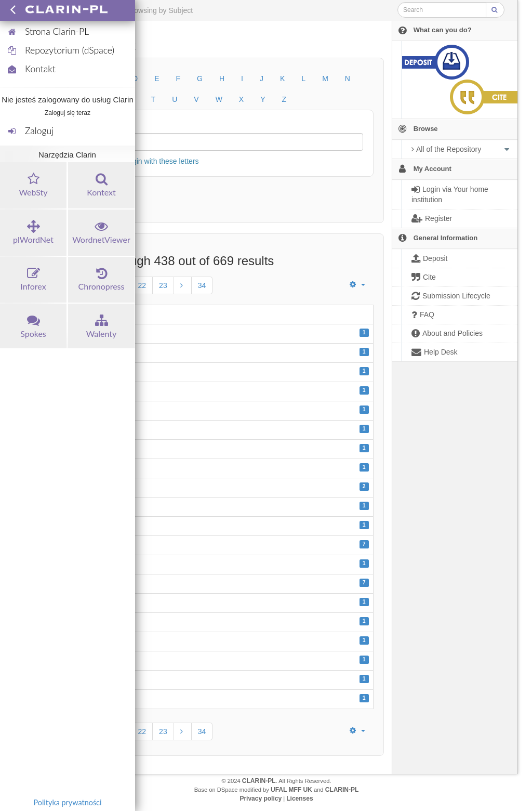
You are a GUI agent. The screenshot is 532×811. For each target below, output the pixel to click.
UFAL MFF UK (291, 790)
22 (142, 285)
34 (202, 285)
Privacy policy (261, 799)
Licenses (300, 799)
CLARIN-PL (259, 781)
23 (163, 285)
